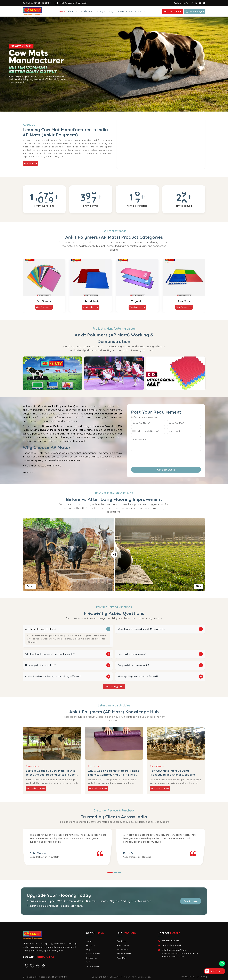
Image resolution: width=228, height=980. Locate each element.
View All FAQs (114, 687)
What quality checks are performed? (138, 676)
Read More (30, 163)
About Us (73, 11)
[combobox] (137, 431)
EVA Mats (184, 301)
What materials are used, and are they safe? (50, 654)
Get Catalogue (195, 11)
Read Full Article (36, 788)
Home (62, 11)
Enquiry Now (191, 901)
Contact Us (141, 11)
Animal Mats (123, 945)
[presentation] (149, 458)
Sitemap (201, 977)
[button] (110, 872)
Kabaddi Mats (91, 301)
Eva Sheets (44, 301)
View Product (44, 307)
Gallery (101, 11)
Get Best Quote (166, 470)
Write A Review (94, 966)
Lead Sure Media (58, 977)
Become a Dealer (173, 11)
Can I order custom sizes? (132, 654)
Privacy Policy (188, 977)
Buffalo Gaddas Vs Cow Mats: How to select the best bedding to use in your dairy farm (51, 773)
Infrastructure (125, 11)
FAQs (89, 962)
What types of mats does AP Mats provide (141, 629)
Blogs (112, 11)
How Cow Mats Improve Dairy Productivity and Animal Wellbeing (172, 773)
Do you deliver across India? (133, 665)
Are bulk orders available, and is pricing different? (53, 676)
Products (87, 11)
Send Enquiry (214, 971)
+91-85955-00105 (42, 3)
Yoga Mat (137, 301)
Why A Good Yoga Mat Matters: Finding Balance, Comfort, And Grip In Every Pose (114, 773)
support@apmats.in (78, 3)
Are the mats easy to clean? (41, 629)
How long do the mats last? (40, 665)
